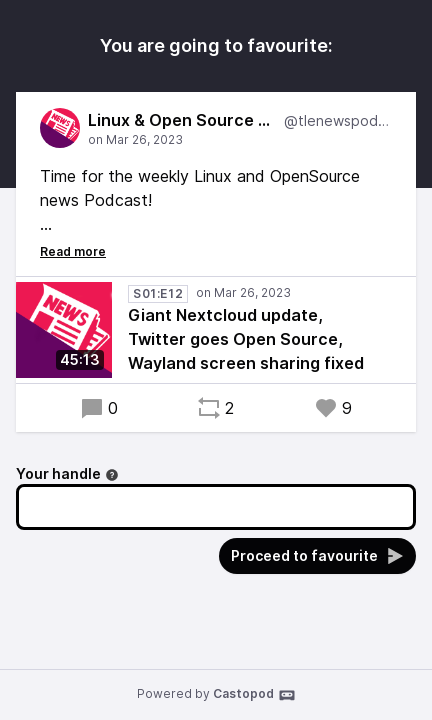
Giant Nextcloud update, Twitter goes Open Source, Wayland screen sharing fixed (246, 339)
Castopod (254, 695)
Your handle (67, 473)
